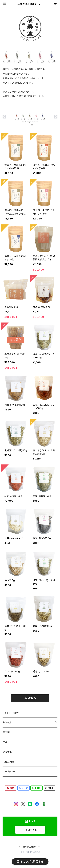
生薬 (5, 742)
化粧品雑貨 (8, 762)
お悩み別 (7, 722)
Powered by (30, 852)
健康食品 (7, 752)
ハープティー (9, 771)
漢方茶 (6, 732)
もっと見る (30, 698)
